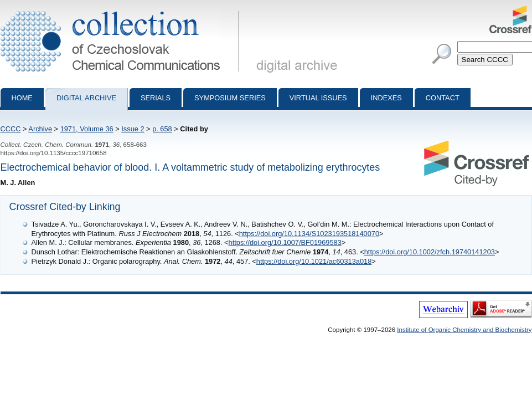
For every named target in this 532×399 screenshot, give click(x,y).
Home (22, 98)
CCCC (11, 129)
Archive (40, 129)
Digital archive (86, 98)
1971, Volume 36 (87, 129)
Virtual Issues (318, 98)
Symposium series (230, 98)
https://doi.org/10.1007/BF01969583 (285, 242)
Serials (156, 98)
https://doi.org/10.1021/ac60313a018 (314, 261)
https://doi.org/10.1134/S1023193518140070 (309, 234)
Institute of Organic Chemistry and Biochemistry (464, 330)
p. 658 (162, 129)
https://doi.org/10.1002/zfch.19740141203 (430, 252)
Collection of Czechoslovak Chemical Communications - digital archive (122, 10)
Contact (443, 98)
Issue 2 (133, 129)
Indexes (386, 98)
